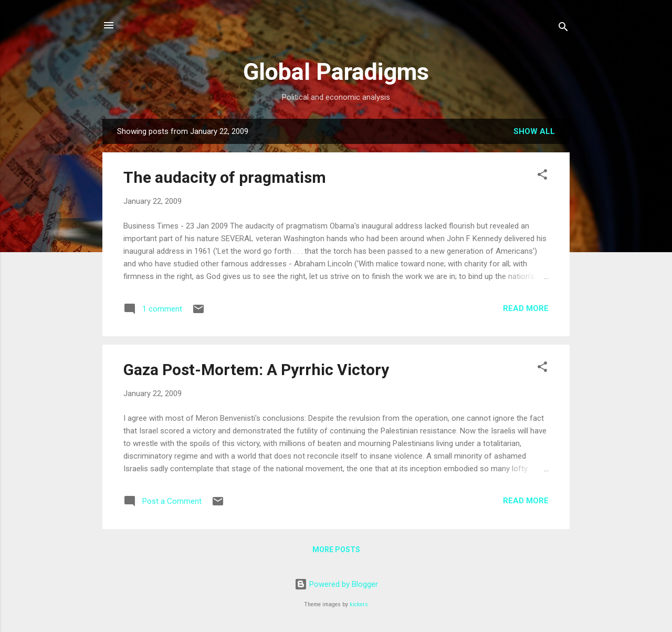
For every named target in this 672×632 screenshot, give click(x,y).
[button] (542, 176)
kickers (359, 604)
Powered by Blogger (336, 584)
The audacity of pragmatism (225, 177)
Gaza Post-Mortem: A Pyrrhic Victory (256, 370)
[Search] (563, 29)
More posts (336, 550)
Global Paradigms (336, 72)
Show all (534, 131)
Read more (526, 308)
